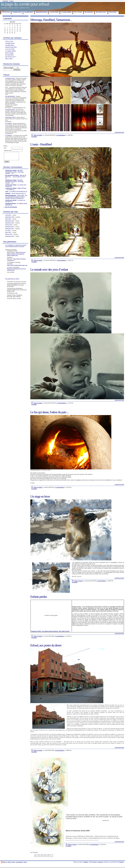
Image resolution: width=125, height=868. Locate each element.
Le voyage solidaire (66, 12)
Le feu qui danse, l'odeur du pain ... (49, 412)
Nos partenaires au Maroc (12, 280)
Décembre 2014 (10, 228)
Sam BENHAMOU (10, 96)
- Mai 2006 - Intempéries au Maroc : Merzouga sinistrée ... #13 (14, 174)
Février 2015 (9, 226)
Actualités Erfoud (17, 12)
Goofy (95, 862)
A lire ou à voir (6, 12)
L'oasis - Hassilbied (41, 144)
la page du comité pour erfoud (25, 4)
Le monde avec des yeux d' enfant (49, 269)
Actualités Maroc (29, 12)
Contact (11, 1)
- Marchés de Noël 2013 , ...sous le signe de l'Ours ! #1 (16, 178)
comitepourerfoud (10, 110)
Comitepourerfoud (10, 78)
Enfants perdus (39, 597)
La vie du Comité (54, 12)
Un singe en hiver (40, 496)
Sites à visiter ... (113, 12)
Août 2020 (8, 217)
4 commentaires (59, 636)
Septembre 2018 (10, 219)
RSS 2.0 (10, 862)
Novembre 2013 (10, 238)
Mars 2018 (8, 221)
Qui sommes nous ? (101, 12)
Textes (25, 862)
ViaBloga (86, 862)
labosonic (101, 862)
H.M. (7, 87)
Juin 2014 (8, 232)
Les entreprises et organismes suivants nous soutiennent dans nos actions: (16, 247)
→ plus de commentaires (10, 208)
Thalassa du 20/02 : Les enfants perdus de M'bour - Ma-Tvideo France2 (50, 631)
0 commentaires (61, 135)
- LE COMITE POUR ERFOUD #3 (16, 193)
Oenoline (121, 862)
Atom (14, 862)
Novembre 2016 (10, 223)
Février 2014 (9, 236)
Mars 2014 (8, 234)
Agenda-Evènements (41, 12)
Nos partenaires (89, 12)
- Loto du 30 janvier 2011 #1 (16, 195)
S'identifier (5, 1)
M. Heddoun (9, 124)
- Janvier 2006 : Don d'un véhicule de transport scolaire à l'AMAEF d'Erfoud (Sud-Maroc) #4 (16, 198)
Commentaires (19, 862)
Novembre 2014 (10, 230)
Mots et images (9, 53)
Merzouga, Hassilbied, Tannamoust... (51, 20)
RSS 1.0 (5, 862)
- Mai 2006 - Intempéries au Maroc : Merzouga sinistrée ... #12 (14, 183)
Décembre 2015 (10, 224)
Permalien (34, 137)
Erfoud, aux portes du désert (46, 645)
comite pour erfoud (10, 117)
